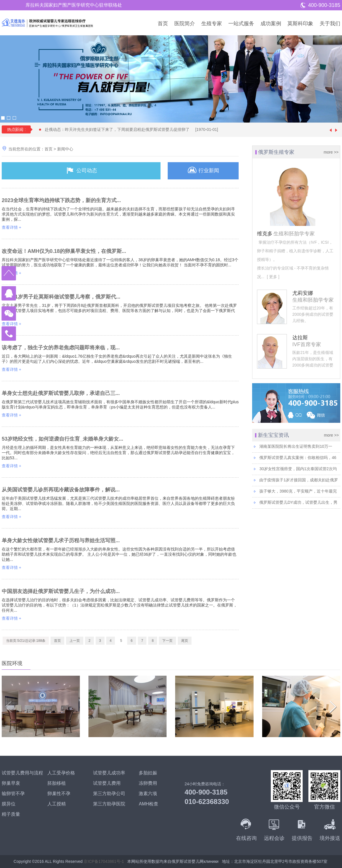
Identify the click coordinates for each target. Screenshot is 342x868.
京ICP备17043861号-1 (104, 861)
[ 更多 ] (272, 277)
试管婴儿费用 (107, 783)
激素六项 (148, 794)
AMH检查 (148, 804)
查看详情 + (11, 227)
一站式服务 (241, 24)
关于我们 (330, 24)
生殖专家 (212, 24)
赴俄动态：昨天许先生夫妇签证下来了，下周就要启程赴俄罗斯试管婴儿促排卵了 (134, 129)
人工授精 (57, 804)
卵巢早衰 (11, 783)
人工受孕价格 (61, 773)
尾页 (185, 641)
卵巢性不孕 (59, 794)
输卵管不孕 (13, 794)
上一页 (75, 641)
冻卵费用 (148, 783)
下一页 (167, 641)
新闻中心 (65, 149)
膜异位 (9, 804)
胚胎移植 (57, 783)
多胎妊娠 (148, 773)
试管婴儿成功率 (109, 773)
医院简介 (185, 24)
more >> (331, 152)
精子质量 (11, 814)
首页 (163, 24)
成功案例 (271, 24)
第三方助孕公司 (109, 794)
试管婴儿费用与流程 (22, 773)
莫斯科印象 (300, 24)
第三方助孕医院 (109, 804)
